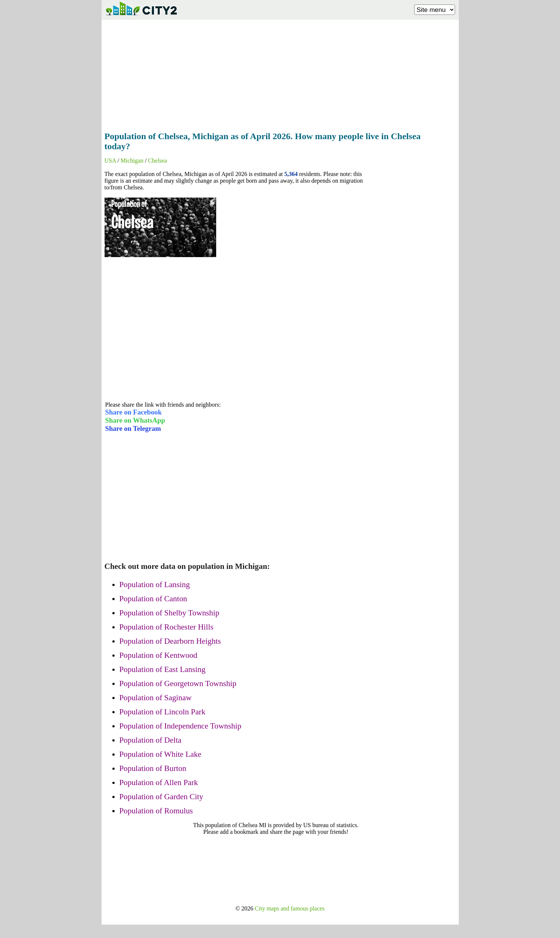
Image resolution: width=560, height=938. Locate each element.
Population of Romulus (156, 811)
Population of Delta (151, 740)
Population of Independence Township (180, 726)
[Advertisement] (280, 73)
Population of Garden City (161, 797)
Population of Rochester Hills (167, 627)
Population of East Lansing (163, 669)
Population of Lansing (155, 585)
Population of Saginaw (156, 698)
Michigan (132, 161)
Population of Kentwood (159, 655)
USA (110, 161)
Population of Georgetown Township (178, 684)
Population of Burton (153, 768)
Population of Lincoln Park (163, 712)
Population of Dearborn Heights (170, 641)
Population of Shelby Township (169, 613)
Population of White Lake (161, 754)
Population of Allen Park (159, 782)
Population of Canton (153, 599)
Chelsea (158, 161)
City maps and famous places (290, 908)
